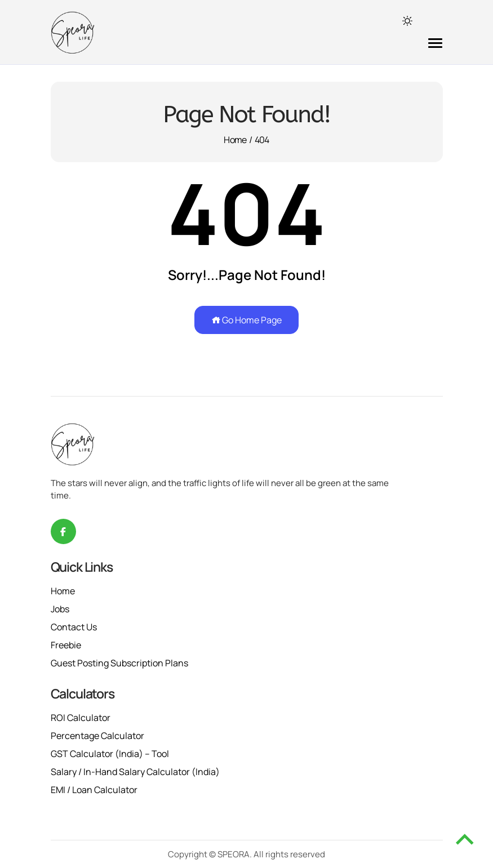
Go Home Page (246, 320)
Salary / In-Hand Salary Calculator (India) (135, 772)
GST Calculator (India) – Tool (110, 754)
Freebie (66, 645)
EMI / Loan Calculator (94, 790)
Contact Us (74, 627)
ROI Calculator (81, 718)
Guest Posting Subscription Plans (119, 663)
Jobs (60, 609)
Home (235, 140)
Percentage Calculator (97, 736)
